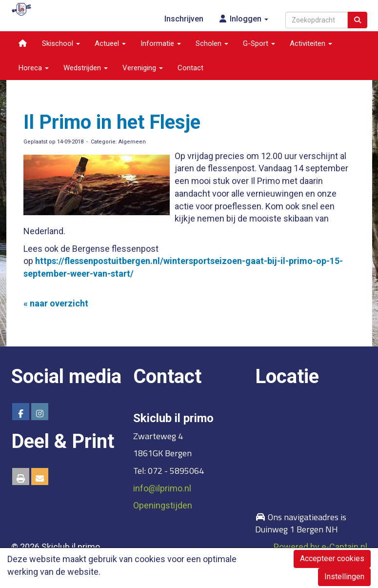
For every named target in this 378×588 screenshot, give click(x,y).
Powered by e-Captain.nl (320, 547)
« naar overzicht (56, 303)
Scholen (212, 43)
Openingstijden (163, 505)
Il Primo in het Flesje (112, 122)
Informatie (161, 43)
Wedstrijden (86, 68)
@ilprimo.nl (162, 488)
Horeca (34, 68)
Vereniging (143, 68)
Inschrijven (184, 19)
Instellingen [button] (344, 577)
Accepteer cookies (332, 558)
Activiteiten (311, 43)
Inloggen (243, 19)
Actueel (110, 43)
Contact (190, 68)
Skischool (61, 43)
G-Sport (259, 43)
